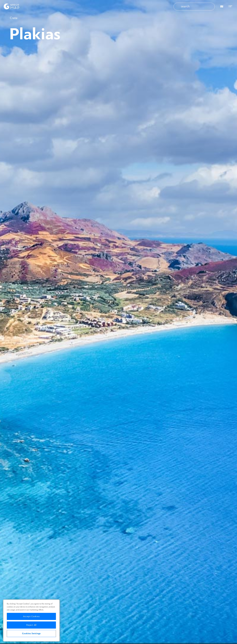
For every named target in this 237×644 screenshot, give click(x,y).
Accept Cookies (31, 616)
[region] (31, 620)
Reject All (31, 625)
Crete (14, 18)
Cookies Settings (31, 633)
